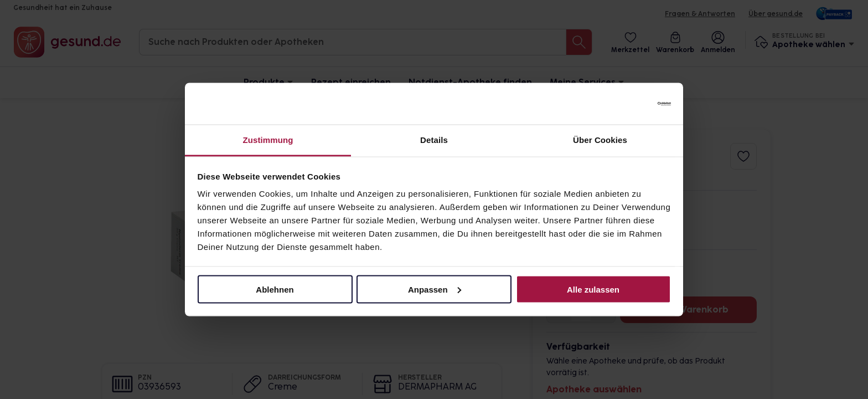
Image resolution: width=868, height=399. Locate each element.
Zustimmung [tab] (268, 140)
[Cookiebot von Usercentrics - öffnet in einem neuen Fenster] (622, 104)
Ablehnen (275, 289)
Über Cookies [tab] (600, 140)
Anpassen (435, 289)
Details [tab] (434, 140)
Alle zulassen (593, 289)
